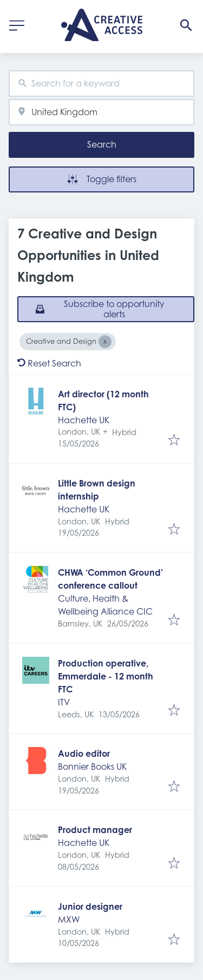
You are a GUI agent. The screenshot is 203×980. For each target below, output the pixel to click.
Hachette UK (84, 420)
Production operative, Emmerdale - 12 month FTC (106, 676)
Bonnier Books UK (92, 766)
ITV (64, 702)
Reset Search (49, 363)
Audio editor (84, 754)
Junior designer (90, 906)
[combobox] (101, 84)
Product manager (95, 830)
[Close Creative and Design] (105, 342)
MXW (69, 919)
